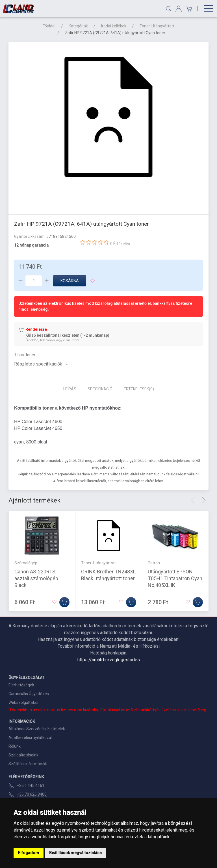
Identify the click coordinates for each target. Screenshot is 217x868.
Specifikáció (100, 389)
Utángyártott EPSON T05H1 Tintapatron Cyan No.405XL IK (175, 578)
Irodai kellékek (114, 26)
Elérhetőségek (21, 685)
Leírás (70, 389)
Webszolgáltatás (23, 702)
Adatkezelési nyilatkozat (31, 738)
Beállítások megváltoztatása (75, 853)
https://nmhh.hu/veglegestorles (109, 660)
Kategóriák (78, 26)
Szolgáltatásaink (23, 755)
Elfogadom (29, 853)
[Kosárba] (64, 602)
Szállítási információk (28, 764)
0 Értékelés (120, 244)
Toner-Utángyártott (157, 26)
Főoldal (49, 26)
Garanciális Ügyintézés (29, 694)
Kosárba (70, 281)
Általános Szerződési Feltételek (37, 729)
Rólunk (15, 746)
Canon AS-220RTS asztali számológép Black (36, 578)
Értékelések (139, 389)
